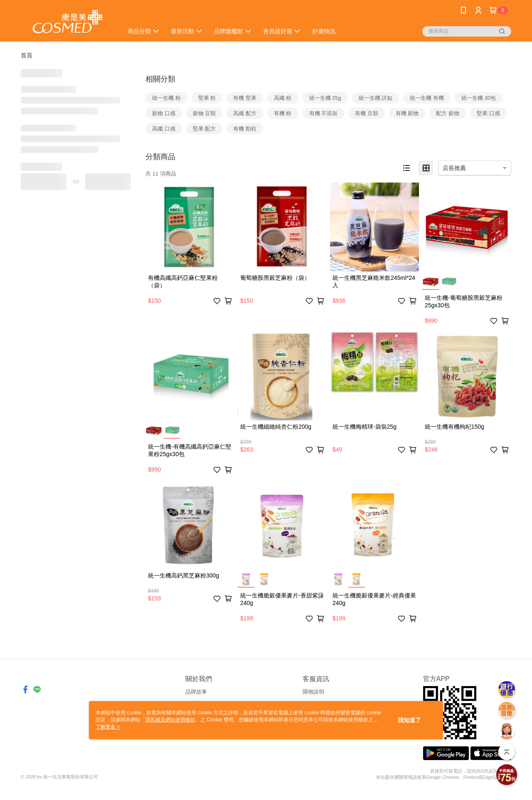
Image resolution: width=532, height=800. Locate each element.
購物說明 (313, 692)
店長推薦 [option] (454, 168)
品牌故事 (196, 692)
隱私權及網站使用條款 (170, 720)
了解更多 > (108, 727)
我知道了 (409, 720)
